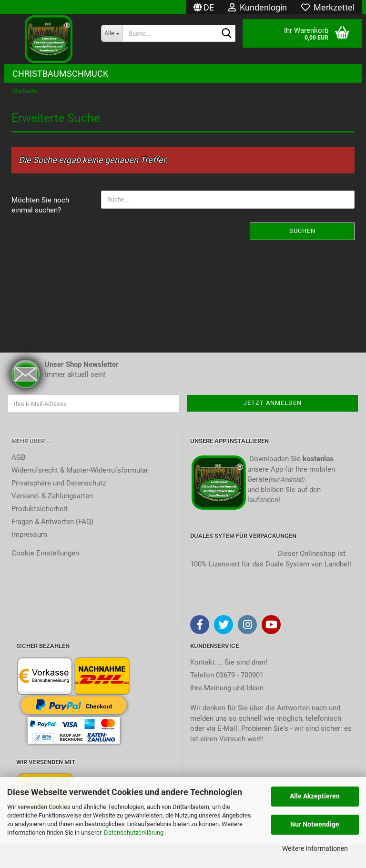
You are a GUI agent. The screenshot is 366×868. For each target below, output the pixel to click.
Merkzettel (328, 7)
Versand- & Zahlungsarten (52, 496)
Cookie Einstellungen (45, 553)
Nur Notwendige (315, 824)
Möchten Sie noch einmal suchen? (40, 205)
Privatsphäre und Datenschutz (59, 483)
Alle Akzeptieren (315, 796)
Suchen (302, 231)
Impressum (29, 535)
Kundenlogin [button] (258, 7)
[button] (204, 7)
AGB (18, 457)
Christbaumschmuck (60, 74)
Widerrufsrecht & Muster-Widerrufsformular (80, 470)
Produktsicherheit (40, 509)
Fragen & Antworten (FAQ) (52, 522)
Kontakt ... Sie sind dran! (229, 662)
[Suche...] (112, 33)
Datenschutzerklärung (134, 833)
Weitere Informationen (315, 848)
